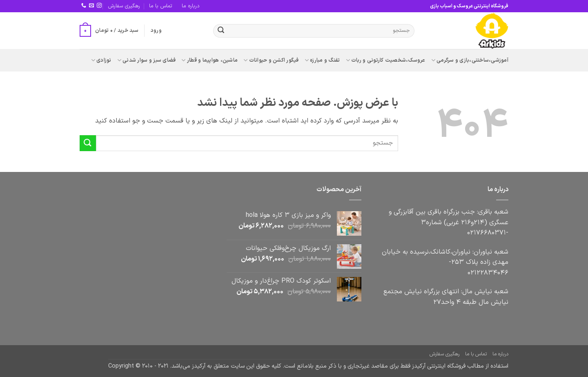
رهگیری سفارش (124, 6)
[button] (156, 31)
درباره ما (191, 6)
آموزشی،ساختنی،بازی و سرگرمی (470, 60)
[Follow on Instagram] (99, 6)
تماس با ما (161, 6)
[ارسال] (221, 31)
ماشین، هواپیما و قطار (209, 60)
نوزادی (101, 60)
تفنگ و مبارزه (322, 60)
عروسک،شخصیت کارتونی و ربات (386, 60)
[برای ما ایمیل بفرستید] (91, 6)
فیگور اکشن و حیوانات (271, 60)
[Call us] (84, 6)
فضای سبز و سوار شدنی (147, 60)
